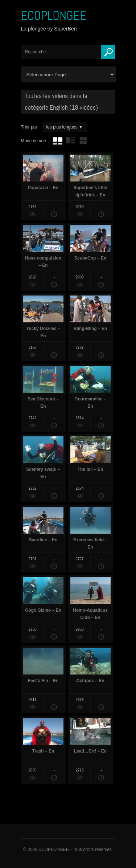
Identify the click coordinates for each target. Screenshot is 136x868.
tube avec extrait (70, 141)
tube (58, 141)
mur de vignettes (83, 141)
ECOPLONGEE (54, 16)
